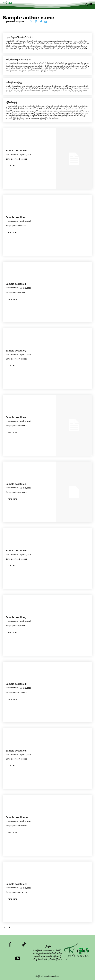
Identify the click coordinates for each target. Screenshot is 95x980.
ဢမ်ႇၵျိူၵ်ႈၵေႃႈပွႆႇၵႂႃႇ (14, 82)
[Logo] (8, 4)
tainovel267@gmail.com (50, 976)
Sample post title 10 (17, 817)
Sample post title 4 (16, 417)
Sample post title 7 (16, 617)
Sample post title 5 (16, 484)
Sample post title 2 (16, 284)
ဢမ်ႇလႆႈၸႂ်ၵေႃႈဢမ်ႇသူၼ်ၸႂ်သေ (19, 60)
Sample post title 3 (16, 351)
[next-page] (9, 927)
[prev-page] (5, 927)
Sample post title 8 (16, 684)
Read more (12, 166)
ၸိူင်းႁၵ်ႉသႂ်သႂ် (11, 102)
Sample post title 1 (16, 217)
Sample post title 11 (17, 884)
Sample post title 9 (16, 751)
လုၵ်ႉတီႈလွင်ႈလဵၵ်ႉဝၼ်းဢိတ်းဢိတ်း (20, 37)
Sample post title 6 (16, 551)
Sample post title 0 (16, 151)
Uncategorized (12, 155)
